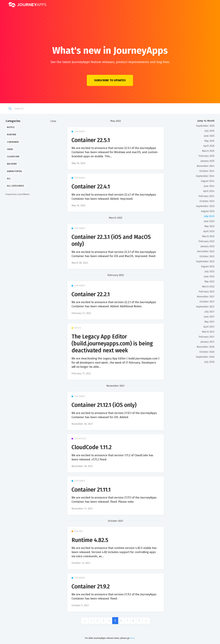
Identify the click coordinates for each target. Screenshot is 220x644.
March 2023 (208, 236)
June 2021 (209, 317)
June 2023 (209, 221)
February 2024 (206, 196)
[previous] (85, 621)
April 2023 (209, 231)
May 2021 (209, 322)
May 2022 (209, 282)
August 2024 (208, 181)
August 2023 (208, 211)
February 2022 (207, 292)
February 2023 (207, 241)
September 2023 (205, 206)
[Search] (32, 109)
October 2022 (207, 256)
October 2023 (207, 201)
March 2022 (208, 287)
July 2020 (209, 362)
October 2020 (207, 352)
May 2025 (209, 141)
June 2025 (209, 136)
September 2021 (205, 307)
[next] (146, 621)
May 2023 (209, 226)
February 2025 (207, 156)
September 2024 (205, 176)
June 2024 (209, 186)
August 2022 (208, 266)
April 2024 (209, 191)
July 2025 (209, 131)
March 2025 (208, 151)
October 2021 (207, 302)
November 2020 (206, 347)
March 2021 (208, 332)
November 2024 (206, 166)
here (132, 638)
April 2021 (209, 327)
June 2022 (209, 277)
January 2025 (207, 161)
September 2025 (205, 126)
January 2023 (207, 246)
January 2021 (207, 342)
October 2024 (207, 171)
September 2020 (205, 357)
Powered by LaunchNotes (18, 194)
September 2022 (205, 261)
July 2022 (209, 272)
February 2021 (207, 337)
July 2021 (209, 312)
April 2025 (209, 146)
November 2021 (206, 297)
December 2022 (206, 251)
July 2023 (209, 216)
